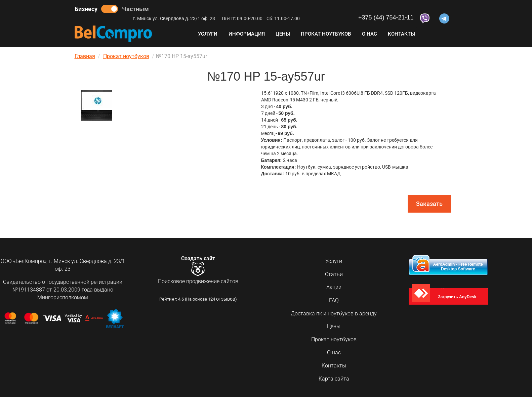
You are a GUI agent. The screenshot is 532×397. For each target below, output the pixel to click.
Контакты (401, 34)
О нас (370, 34)
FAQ (334, 300)
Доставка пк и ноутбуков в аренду (334, 314)
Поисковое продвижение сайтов (198, 283)
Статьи (334, 274)
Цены (283, 34)
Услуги (208, 34)
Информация (247, 34)
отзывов (226, 301)
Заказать (429, 204)
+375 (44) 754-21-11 (386, 18)
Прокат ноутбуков (326, 34)
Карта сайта (334, 379)
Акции (334, 287)
